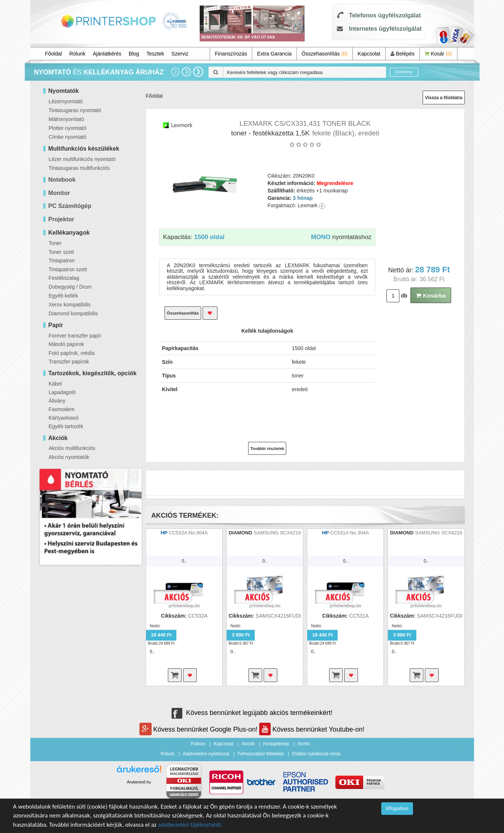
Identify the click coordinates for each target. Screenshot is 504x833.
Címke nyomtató (68, 137)
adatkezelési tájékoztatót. (190, 825)
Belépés (402, 54)
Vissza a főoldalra (444, 98)
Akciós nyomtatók (69, 457)
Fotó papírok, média (72, 353)
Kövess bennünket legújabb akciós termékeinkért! (252, 713)
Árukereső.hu (139, 782)
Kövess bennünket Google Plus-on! (199, 729)
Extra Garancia (274, 54)
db (404, 296)
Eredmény (404, 72)
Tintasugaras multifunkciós (79, 168)
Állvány (57, 401)
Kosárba (431, 295)
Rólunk (77, 54)
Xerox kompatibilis (70, 305)
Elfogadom (397, 808)
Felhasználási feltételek (261, 754)
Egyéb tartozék (66, 426)
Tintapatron (62, 261)
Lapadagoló (62, 392)
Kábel (55, 384)
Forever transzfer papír (75, 336)
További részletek (267, 449)
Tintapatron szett (68, 269)
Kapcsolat (369, 54)
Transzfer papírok (69, 362)
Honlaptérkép (276, 744)
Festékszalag (64, 278)
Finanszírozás (231, 54)
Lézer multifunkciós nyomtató (82, 159)
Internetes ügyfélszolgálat (385, 29)
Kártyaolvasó (64, 418)
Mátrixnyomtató (67, 119)
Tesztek (155, 54)
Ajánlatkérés (107, 54)
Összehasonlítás (325, 54)
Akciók (248, 744)
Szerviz (180, 54)
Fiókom (198, 744)
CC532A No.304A (188, 533)
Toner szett (61, 252)
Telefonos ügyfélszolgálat (385, 15)
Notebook (62, 180)
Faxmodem (62, 409)
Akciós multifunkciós (72, 448)
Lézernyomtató (66, 101)
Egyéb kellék (63, 296)
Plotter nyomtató (68, 128)
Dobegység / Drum (70, 287)
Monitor (59, 193)
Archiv (304, 744)
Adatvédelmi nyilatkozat (206, 754)
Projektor (61, 219)
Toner (55, 243)
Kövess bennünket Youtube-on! (312, 729)
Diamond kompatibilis (73, 313)
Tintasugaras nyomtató (75, 110)
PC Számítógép (70, 206)
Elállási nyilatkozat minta (316, 754)
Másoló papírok (67, 344)
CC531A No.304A (350, 533)
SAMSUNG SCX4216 (277, 533)
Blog (134, 54)
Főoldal (54, 54)
